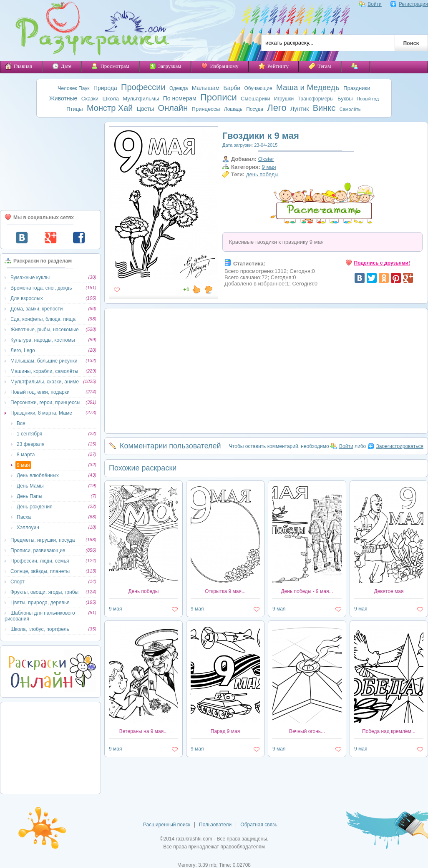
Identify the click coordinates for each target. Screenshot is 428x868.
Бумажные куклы (30, 278)
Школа (111, 99)
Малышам (206, 88)
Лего (277, 108)
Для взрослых (27, 298)
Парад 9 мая (225, 731)
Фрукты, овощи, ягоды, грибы (44, 592)
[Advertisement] (50, 164)
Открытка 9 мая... (225, 591)
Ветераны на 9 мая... (144, 731)
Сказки (90, 99)
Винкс (324, 108)
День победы (144, 591)
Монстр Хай (110, 108)
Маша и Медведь (308, 87)
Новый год (368, 99)
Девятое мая (389, 591)
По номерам (180, 98)
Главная (19, 66)
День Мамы (30, 486)
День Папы (29, 496)
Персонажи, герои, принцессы (45, 403)
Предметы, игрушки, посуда (43, 540)
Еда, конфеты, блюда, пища (43, 319)
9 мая (23, 465)
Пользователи (215, 825)
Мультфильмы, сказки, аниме (45, 382)
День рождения (35, 507)
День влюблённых (38, 475)
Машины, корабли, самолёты (44, 371)
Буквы (345, 99)
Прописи (219, 97)
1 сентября (29, 434)
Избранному (220, 66)
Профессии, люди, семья (40, 561)
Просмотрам (110, 66)
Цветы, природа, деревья (40, 603)
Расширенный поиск (167, 825)
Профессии (143, 87)
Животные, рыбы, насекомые (45, 330)
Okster (266, 159)
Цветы (145, 109)
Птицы (74, 109)
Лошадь (233, 109)
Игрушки (284, 99)
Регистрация (409, 4)
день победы (262, 174)
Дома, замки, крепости (37, 309)
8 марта (26, 455)
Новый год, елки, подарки (40, 392)
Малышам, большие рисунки (44, 361)
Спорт (18, 582)
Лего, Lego (23, 350)
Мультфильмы (141, 99)
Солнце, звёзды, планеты (40, 571)
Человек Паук (74, 88)
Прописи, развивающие (38, 550)
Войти (370, 4)
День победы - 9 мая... (307, 591)
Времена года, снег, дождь (41, 288)
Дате (62, 66)
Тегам (320, 66)
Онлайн (173, 108)
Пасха (24, 517)
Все (21, 423)
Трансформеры (316, 99)
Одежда (179, 88)
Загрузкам (165, 66)
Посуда (255, 109)
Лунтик (300, 109)
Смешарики (256, 99)
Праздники (357, 88)
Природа (105, 88)
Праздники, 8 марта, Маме (41, 413)
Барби (232, 88)
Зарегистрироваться (395, 446)
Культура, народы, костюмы (43, 340)
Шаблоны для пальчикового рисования (40, 616)
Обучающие (258, 88)
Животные (63, 98)
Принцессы (206, 109)
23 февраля (30, 444)
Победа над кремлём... (389, 731)
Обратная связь (259, 825)
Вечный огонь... (307, 731)
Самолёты (351, 109)
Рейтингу (274, 66)
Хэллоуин (28, 528)
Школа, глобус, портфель (40, 629)
